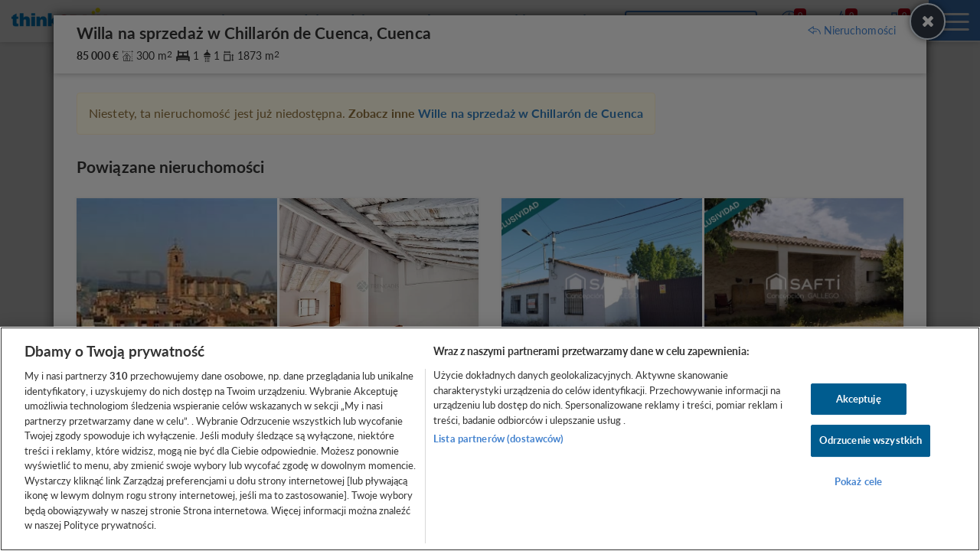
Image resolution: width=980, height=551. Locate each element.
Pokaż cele (858, 481)
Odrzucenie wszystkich (871, 440)
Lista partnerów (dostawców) (499, 439)
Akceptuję (859, 399)
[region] (490, 439)
